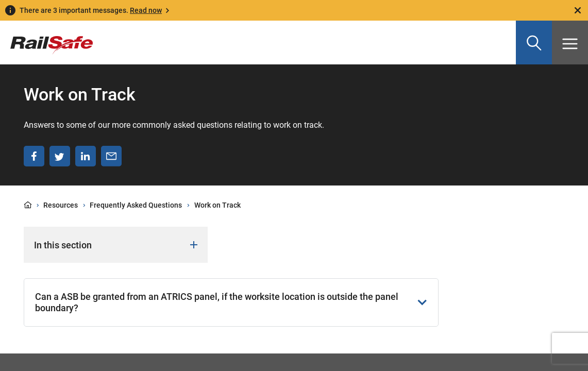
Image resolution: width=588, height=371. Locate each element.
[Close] (578, 10)
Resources (61, 205)
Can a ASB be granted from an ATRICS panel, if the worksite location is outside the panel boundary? (231, 302)
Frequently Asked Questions (136, 205)
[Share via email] (111, 156)
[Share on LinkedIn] (86, 156)
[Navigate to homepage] (46, 38)
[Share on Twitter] (60, 156)
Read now (146, 10)
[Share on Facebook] (34, 156)
